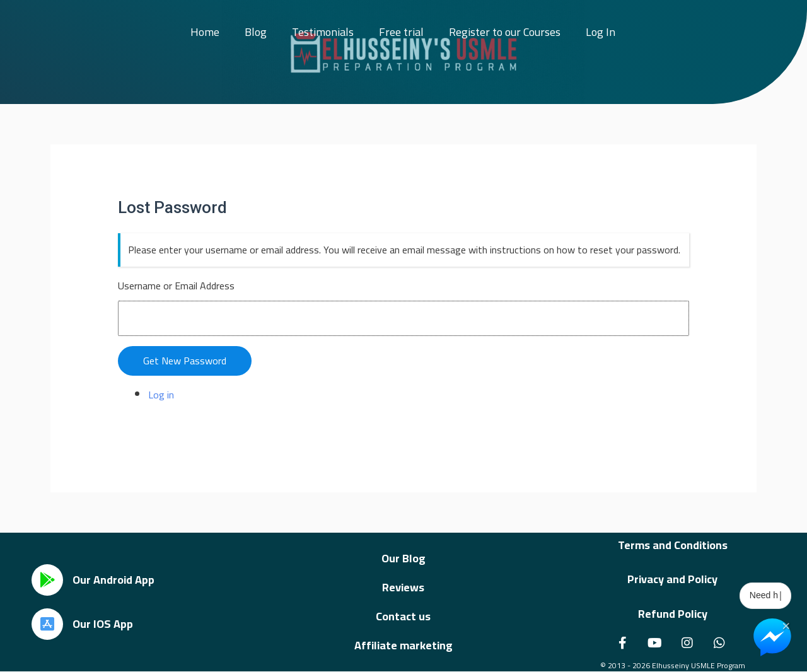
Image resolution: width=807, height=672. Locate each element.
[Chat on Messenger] (772, 637)
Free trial (401, 32)
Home (205, 32)
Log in (161, 395)
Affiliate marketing (403, 645)
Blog (256, 32)
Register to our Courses (505, 32)
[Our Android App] (47, 580)
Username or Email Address (176, 286)
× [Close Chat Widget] (786, 625)
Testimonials (323, 32)
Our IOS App (103, 624)
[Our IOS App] (47, 624)
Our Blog (403, 558)
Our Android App (113, 580)
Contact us (403, 616)
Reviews (403, 587)
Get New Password (185, 361)
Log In (601, 32)
